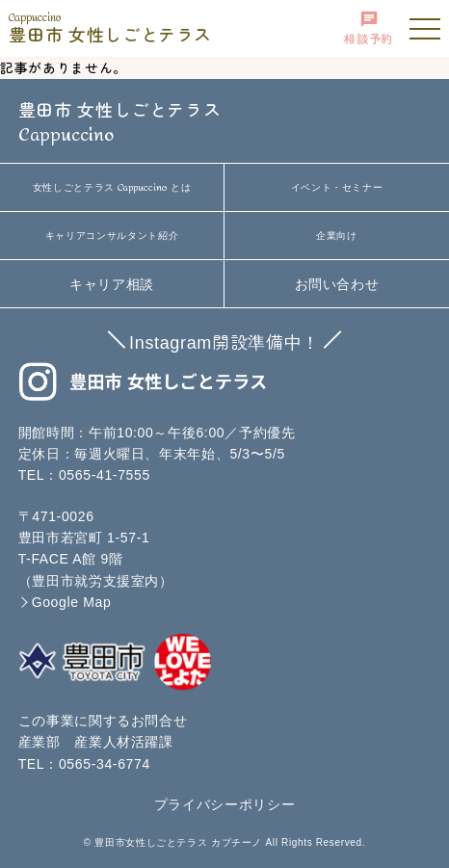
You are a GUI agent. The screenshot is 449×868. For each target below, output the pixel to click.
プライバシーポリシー (225, 804)
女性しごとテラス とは (112, 188)
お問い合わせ (337, 284)
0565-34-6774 (105, 764)
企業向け (337, 236)
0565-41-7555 (105, 475)
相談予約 (369, 28)
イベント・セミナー (337, 187)
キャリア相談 (112, 284)
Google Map (72, 602)
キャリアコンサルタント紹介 (112, 236)
